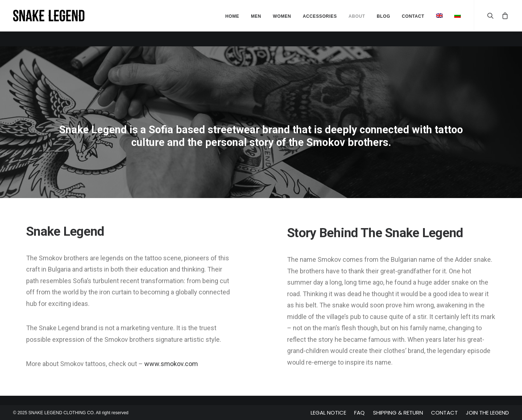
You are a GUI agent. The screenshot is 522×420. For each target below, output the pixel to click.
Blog (383, 16)
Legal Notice (328, 413)
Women (282, 16)
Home (232, 16)
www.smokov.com (171, 364)
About (357, 16)
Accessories (320, 16)
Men (256, 16)
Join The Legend (487, 413)
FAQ (359, 413)
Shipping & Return (398, 413)
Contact (444, 413)
